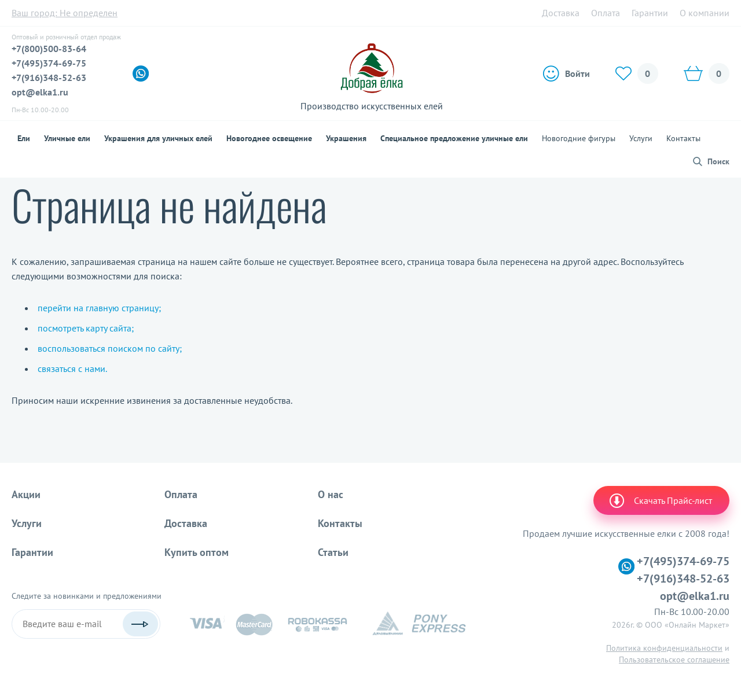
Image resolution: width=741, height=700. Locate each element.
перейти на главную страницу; (99, 308)
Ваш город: (65, 13)
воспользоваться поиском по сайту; (110, 348)
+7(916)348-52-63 (49, 78)
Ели (24, 138)
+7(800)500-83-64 (49, 49)
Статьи (333, 552)
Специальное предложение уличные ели (454, 138)
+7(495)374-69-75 (49, 63)
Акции (26, 494)
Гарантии (650, 13)
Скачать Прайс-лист (660, 500)
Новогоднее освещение (269, 138)
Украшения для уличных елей (158, 138)
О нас (331, 494)
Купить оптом (197, 552)
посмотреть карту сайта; (86, 328)
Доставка (561, 13)
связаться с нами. (72, 369)
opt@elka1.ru (40, 92)
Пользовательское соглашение (674, 660)
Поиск (718, 161)
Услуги (641, 138)
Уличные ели (67, 138)
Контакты (683, 138)
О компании (705, 13)
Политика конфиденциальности (664, 648)
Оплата (606, 13)
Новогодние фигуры (579, 138)
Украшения (346, 138)
